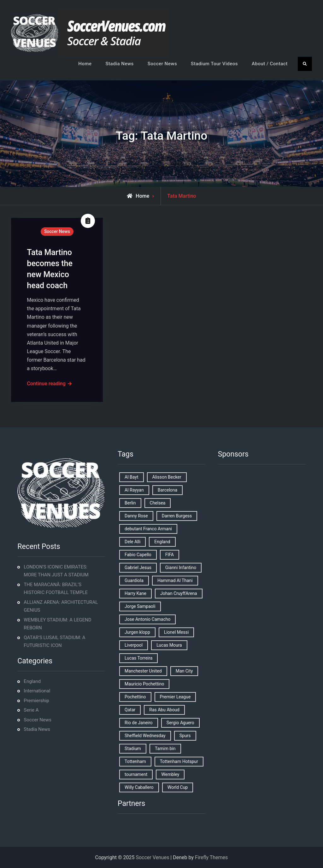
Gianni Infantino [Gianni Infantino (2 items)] (181, 568)
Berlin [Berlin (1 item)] (130, 503)
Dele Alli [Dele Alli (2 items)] (132, 542)
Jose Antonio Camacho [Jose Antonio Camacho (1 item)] (147, 619)
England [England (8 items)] (162, 542)
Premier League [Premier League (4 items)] (175, 697)
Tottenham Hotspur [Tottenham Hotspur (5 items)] (179, 761)
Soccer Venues (152, 857)
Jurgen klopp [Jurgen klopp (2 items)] (137, 632)
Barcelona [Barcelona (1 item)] (167, 490)
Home (85, 64)
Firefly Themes (211, 857)
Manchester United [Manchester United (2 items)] (143, 671)
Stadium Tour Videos (214, 64)
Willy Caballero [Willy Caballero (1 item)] (139, 787)
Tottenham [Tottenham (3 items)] (135, 761)
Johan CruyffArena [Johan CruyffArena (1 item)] (179, 593)
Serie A (31, 710)
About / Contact (270, 64)
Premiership (36, 701)
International (37, 691)
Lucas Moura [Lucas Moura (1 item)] (169, 645)
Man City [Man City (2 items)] (184, 671)
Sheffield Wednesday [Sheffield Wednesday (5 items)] (145, 736)
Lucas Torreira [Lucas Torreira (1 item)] (138, 658)
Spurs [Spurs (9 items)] (185, 736)
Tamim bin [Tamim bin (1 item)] (165, 749)
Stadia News (120, 64)
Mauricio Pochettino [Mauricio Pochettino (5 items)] (144, 684)
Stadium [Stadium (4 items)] (133, 749)
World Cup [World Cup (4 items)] (178, 787)
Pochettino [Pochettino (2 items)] (135, 697)
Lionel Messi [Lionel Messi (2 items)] (176, 632)
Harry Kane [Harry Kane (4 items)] (135, 593)
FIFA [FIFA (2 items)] (170, 555)
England (32, 681)
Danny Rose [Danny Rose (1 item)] (136, 516)
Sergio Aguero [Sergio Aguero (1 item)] (180, 723)
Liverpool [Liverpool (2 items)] (134, 645)
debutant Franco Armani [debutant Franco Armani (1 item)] (148, 529)
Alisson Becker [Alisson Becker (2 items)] (167, 477)
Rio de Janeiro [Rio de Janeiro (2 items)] (139, 723)
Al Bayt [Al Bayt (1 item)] (131, 477)
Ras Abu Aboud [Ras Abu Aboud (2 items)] (164, 710)
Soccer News (162, 64)
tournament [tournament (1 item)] (136, 774)
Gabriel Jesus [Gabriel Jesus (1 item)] (138, 568)
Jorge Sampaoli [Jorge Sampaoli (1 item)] (140, 606)
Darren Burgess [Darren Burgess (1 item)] (177, 516)
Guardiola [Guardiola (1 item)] (134, 580)
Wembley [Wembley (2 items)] (170, 774)
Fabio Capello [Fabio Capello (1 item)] (138, 555)
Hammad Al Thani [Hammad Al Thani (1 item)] (175, 580)
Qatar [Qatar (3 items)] (130, 710)
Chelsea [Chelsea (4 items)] (158, 503)
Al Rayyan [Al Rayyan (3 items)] (134, 490)
